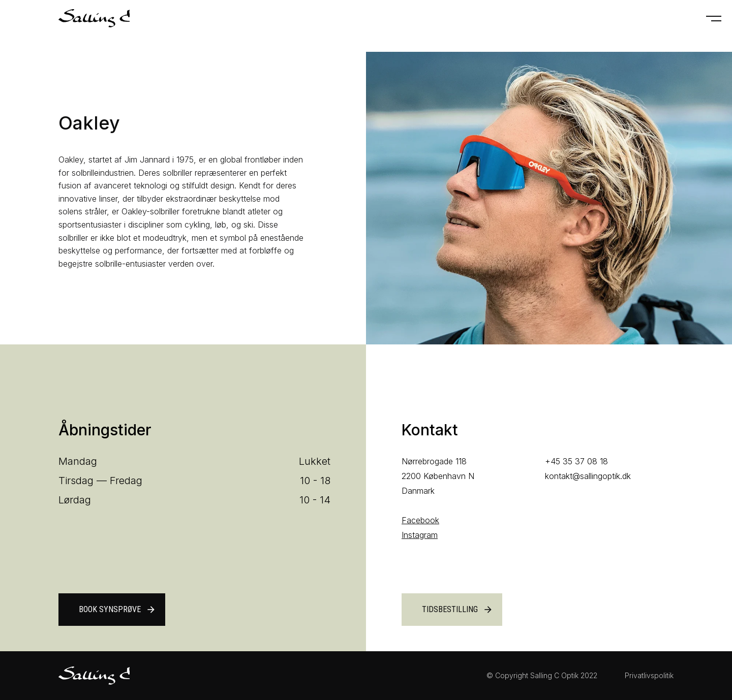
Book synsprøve (117, 610)
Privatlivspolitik (649, 675)
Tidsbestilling (457, 610)
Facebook (420, 520)
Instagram (420, 535)
